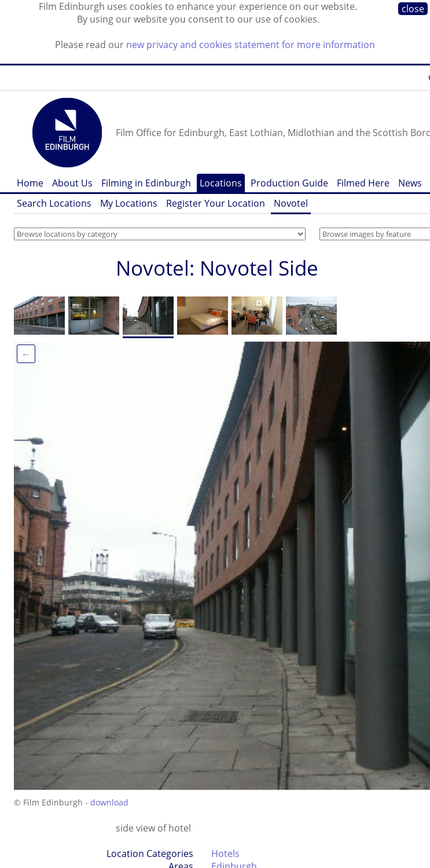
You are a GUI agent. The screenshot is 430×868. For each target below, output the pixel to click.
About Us (72, 183)
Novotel (291, 203)
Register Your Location (216, 203)
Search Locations (54, 203)
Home (30, 183)
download (109, 802)
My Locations (129, 203)
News (410, 183)
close (413, 9)
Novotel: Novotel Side (217, 268)
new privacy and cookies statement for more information (251, 45)
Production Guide (289, 183)
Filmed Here (363, 183)
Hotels (225, 854)
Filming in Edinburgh (146, 183)
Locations (221, 183)
